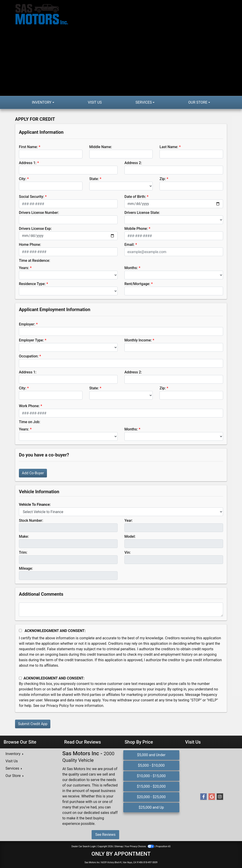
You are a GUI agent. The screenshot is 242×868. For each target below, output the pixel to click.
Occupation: (29, 356)
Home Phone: (30, 245)
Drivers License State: (142, 213)
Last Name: (169, 147)
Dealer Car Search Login (84, 846)
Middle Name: (101, 147)
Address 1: (28, 163)
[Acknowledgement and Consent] (20, 631)
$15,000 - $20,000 (151, 786)
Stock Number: (31, 521)
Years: (24, 268)
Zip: (163, 179)
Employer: (27, 324)
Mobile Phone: (136, 229)
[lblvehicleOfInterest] (121, 512)
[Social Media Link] (220, 797)
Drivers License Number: (39, 213)
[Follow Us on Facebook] (203, 797)
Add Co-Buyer (33, 473)
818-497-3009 (150, 862)
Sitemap (119, 846)
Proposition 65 (163, 846)
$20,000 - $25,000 (151, 797)
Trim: (23, 552)
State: (94, 179)
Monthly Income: (138, 340)
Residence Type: (32, 284)
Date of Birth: (135, 197)
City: (23, 179)
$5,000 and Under (151, 755)
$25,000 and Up (151, 807)
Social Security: (32, 197)
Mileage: (26, 568)
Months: (131, 268)
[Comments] (121, 610)
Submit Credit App (33, 724)
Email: (129, 245)
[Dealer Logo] (68, 48)
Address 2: (133, 163)
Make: (24, 536)
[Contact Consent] (20, 678)
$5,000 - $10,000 (151, 765)
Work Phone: (29, 406)
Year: (129, 521)
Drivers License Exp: (35, 229)
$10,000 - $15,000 (151, 776)
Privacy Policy (58, 706)
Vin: (128, 552)
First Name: (28, 147)
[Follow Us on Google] (212, 797)
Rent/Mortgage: (137, 284)
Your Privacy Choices (140, 846)
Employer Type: (31, 340)
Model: (130, 536)
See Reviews (105, 835)
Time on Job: (30, 422)
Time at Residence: (35, 261)
